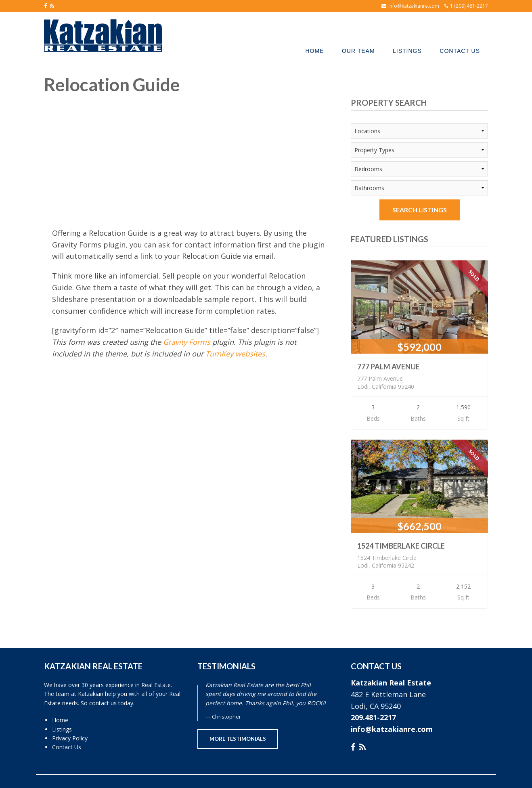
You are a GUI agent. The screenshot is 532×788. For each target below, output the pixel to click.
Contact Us (67, 747)
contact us (103, 703)
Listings (62, 729)
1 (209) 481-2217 (469, 6)
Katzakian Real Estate (391, 683)
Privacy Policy (70, 738)
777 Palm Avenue (389, 367)
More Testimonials (238, 739)
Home (60, 720)
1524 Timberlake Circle (401, 546)
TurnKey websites (235, 354)
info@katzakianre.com (414, 6)
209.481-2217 (373, 717)
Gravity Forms (187, 342)
